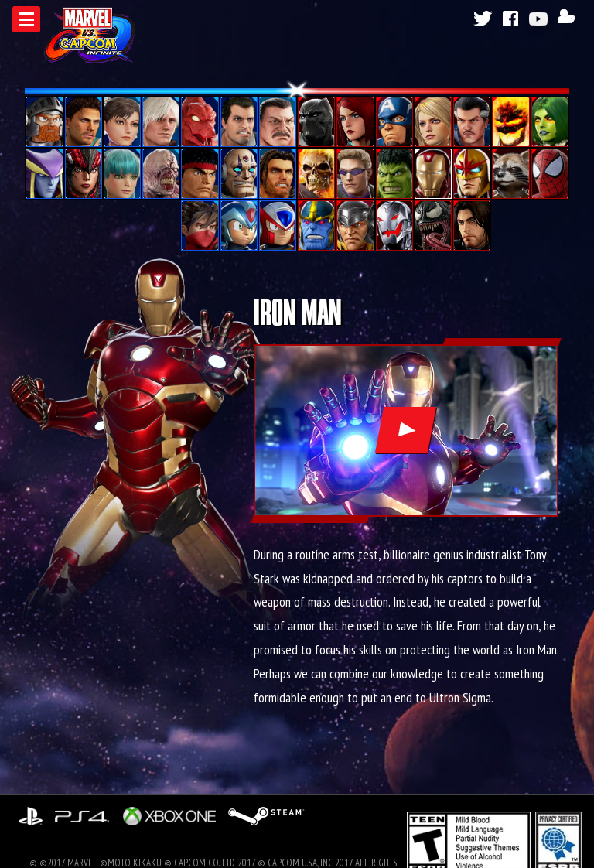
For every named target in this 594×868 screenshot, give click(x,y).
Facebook (511, 19)
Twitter (482, 19)
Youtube (541, 19)
